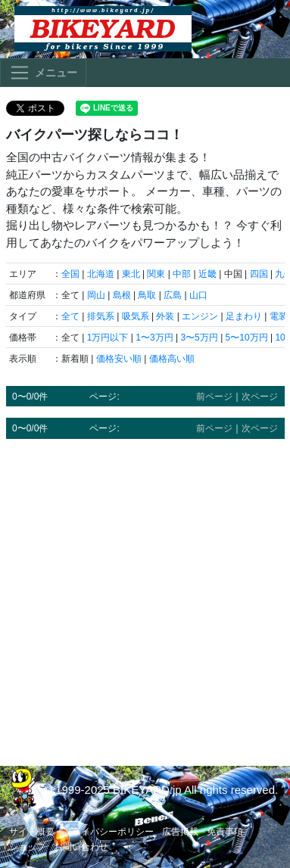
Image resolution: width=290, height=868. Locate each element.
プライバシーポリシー (108, 832)
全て (70, 316)
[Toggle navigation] (43, 73)
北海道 (101, 274)
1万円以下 (108, 338)
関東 (156, 274)
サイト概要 (32, 832)
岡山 (96, 295)
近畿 (207, 274)
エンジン (200, 316)
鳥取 (147, 295)
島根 (122, 295)
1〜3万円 (154, 338)
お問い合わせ (81, 847)
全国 (70, 274)
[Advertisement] (145, 595)
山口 (198, 295)
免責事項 (225, 832)
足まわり (244, 316)
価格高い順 (172, 359)
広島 (173, 295)
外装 (165, 316)
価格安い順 (119, 359)
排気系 (101, 316)
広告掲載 (180, 832)
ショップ (27, 847)
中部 (182, 274)
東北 (131, 274)
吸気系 (136, 316)
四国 (259, 274)
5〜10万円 (247, 338)
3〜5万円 (199, 338)
